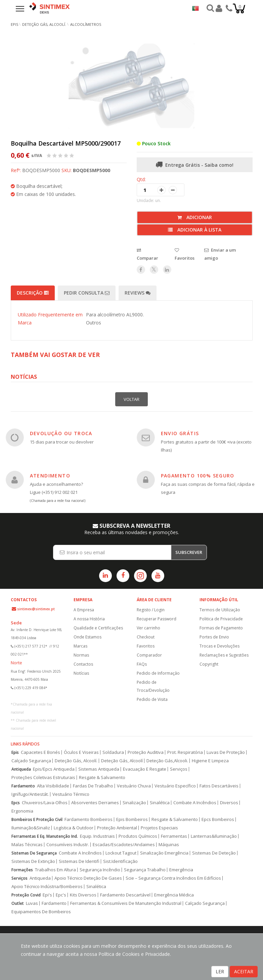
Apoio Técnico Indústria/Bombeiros (47, 887)
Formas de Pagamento (221, 628)
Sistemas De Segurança (34, 853)
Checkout (146, 637)
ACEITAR (244, 971)
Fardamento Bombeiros (89, 819)
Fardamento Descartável (125, 895)
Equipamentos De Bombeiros (41, 912)
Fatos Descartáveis (219, 786)
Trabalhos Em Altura (55, 870)
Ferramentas (174, 836)
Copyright (209, 664)
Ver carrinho (148, 628)
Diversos (229, 803)
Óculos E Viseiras (81, 752)
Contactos (83, 664)
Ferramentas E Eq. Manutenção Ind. (45, 836)
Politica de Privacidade (221, 619)
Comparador (149, 655)
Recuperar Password (157, 619)
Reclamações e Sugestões (224, 655)
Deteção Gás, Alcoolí (122, 761)
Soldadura (113, 752)
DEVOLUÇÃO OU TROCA (61, 433)
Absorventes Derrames (95, 803)
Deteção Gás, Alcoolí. (44, 24)
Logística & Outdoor (74, 828)
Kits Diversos (83, 895)
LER (220, 971)
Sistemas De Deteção (214, 853)
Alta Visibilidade (53, 786)
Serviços (179, 769)
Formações (22, 870)
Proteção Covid (26, 895)
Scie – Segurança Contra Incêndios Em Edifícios (173, 878)
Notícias (81, 673)
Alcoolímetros (86, 24)
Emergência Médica (174, 895)
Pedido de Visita (152, 699)
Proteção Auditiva (146, 752)
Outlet (18, 903)
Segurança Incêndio (100, 870)
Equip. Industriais (97, 836)
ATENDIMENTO (50, 476)
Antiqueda (21, 769)
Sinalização (134, 803)
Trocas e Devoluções (220, 646)
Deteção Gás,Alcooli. (167, 761)
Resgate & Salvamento (102, 778)
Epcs (16, 803)
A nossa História (89, 619)
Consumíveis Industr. (68, 845)
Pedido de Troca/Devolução (153, 686)
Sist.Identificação (120, 861)
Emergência (181, 870)
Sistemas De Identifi (79, 861)
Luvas (32, 903)
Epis (15, 752)
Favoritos (146, 646)
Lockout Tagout (121, 853)
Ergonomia (22, 811)
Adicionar (195, 217)
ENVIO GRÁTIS (180, 433)
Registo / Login (151, 610)
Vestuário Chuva (134, 786)
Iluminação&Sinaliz (31, 828)
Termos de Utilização (220, 610)
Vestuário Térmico (71, 794)
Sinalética (160, 803)
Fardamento (23, 786)
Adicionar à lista (195, 230)
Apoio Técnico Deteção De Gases (88, 878)
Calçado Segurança (31, 761)
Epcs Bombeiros (218, 819)
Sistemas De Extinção (33, 861)
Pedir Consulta (87, 293)
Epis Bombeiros (132, 819)
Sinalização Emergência (164, 853)
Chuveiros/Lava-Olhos (45, 803)
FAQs (142, 664)
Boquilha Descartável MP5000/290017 (66, 143)
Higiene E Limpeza (210, 761)
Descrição (33, 293)
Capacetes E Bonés (40, 752)
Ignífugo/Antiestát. (30, 794)
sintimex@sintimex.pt (36, 609)
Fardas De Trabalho (93, 786)
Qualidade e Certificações (98, 628)
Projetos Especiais (159, 828)
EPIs (14, 24)
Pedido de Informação (158, 673)
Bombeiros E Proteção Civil (37, 819)
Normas (81, 655)
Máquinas (169, 845)
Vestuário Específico (175, 786)
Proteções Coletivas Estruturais (43, 778)
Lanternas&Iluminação (214, 836)
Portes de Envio (214, 637)
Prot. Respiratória (185, 752)
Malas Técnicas (27, 845)
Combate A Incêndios (195, 803)
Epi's (47, 895)
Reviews (138, 293)
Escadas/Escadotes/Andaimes (124, 845)
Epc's (61, 895)
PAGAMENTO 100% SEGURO (198, 476)
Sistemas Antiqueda (99, 769)
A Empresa (84, 610)
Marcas (80, 646)
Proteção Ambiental (117, 828)
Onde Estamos (87, 637)
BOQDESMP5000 (92, 170)
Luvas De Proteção (226, 752)
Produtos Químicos (138, 836)
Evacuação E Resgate (145, 769)
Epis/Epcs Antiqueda (54, 769)
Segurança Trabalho (145, 870)
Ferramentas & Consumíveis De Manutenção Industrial (126, 903)
